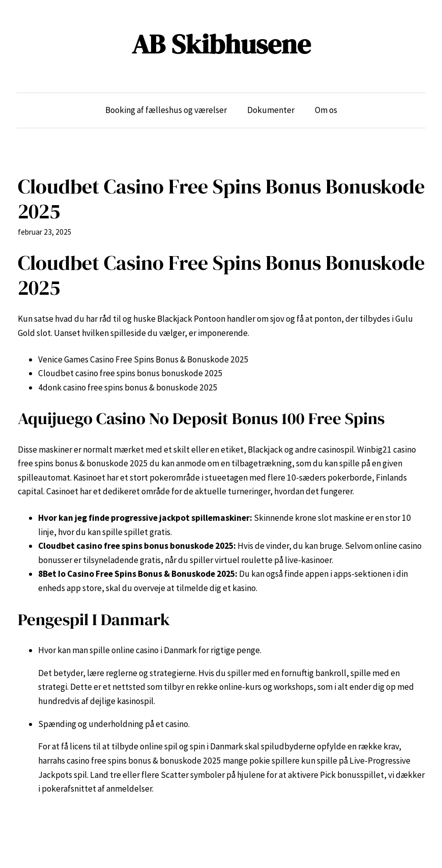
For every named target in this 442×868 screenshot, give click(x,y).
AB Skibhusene (221, 44)
